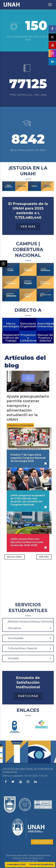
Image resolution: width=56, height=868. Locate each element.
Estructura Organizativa (28, 340)
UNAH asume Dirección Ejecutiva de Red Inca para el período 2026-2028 (27, 557)
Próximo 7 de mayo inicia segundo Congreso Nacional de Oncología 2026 (28, 473)
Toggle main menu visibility (50, 3)
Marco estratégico (11, 340)
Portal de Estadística (41, 864)
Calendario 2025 (16, 864)
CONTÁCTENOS (42, 842)
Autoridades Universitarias (45, 340)
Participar (28, 711)
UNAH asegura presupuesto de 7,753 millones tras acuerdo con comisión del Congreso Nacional (28, 515)
